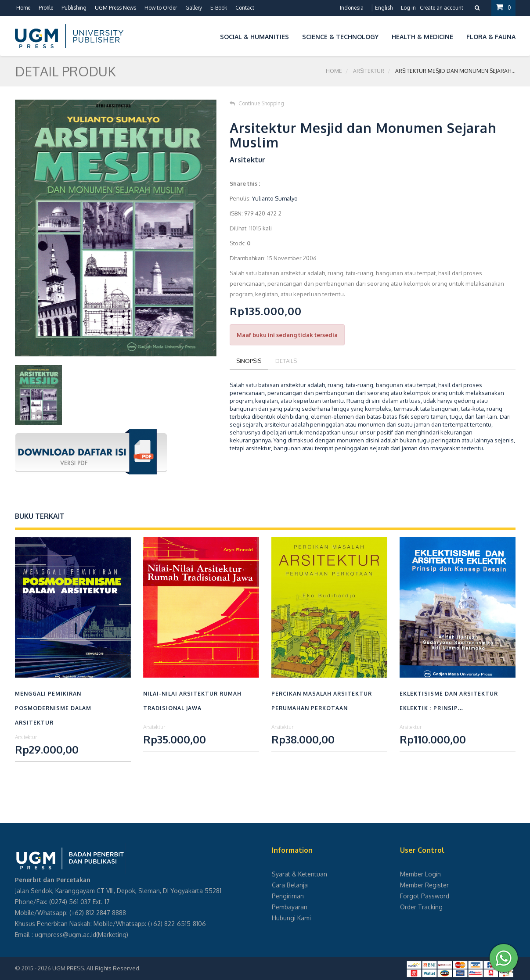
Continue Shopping (257, 103)
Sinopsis (249, 361)
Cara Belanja (290, 885)
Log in (408, 8)
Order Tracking (421, 907)
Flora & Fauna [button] (491, 37)
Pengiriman (288, 896)
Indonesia (352, 8)
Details (286, 361)
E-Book (219, 8)
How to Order (161, 8)
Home (23, 8)
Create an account (442, 8)
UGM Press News (115, 8)
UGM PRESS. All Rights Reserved (96, 968)
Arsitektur (369, 71)
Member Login (420, 874)
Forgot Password (425, 896)
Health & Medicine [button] (422, 37)
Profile (46, 8)
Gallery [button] (194, 8)
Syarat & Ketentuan (299, 874)
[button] (207, 35)
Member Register (424, 885)
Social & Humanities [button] (254, 37)
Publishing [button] (74, 8)
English (384, 8)
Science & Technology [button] (340, 37)
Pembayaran (290, 907)
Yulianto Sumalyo (275, 198)
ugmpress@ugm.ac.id (65, 935)
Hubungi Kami (291, 918)
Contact (245, 8)
